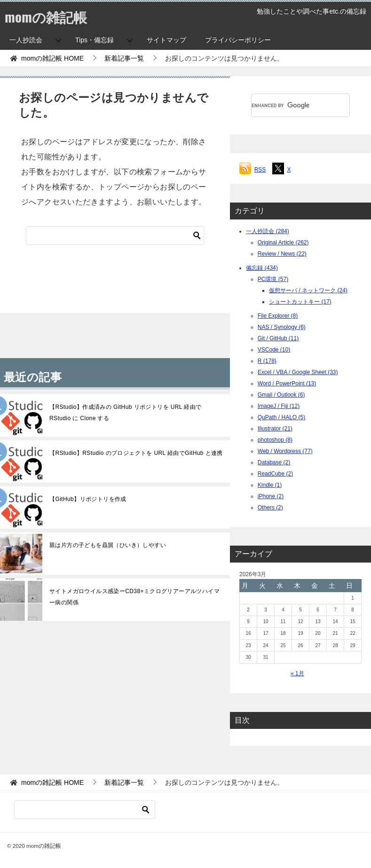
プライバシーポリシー (238, 40)
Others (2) (270, 508)
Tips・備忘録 (95, 40)
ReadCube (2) (275, 474)
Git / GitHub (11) (278, 338)
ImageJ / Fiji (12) (279, 406)
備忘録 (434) (262, 268)
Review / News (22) (282, 254)
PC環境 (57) (273, 279)
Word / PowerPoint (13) (287, 383)
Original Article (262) (283, 242)
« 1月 (297, 673)
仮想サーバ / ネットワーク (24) (308, 290)
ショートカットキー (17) (300, 302)
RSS (260, 170)
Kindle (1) (270, 485)
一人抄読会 (26, 40)
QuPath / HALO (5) (281, 417)
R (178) (267, 361)
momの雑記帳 (47, 16)
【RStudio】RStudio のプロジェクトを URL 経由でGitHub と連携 (136, 453)
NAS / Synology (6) (282, 327)
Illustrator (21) (275, 429)
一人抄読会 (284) (267, 231)
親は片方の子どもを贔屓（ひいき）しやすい (108, 545)
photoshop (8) (275, 440)
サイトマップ (166, 40)
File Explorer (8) (278, 316)
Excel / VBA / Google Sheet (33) (298, 372)
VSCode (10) (274, 350)
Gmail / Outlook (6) (281, 395)
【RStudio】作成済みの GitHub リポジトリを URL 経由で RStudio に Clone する (125, 413)
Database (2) (274, 462)
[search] (289, 106)
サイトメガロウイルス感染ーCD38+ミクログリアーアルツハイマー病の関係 (134, 597)
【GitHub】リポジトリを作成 (88, 499)
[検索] (115, 235)
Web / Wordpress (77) (285, 451)
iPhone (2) (271, 496)
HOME (52, 58)
